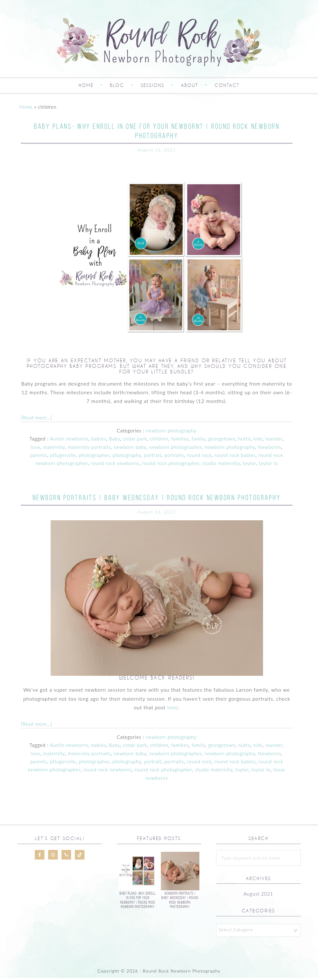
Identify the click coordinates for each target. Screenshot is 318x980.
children (159, 441)
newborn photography (171, 433)
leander (274, 441)
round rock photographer (171, 466)
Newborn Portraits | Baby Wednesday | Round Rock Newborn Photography (157, 500)
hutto (244, 441)
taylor (249, 466)
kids (258, 441)
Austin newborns (69, 441)
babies (99, 441)
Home (26, 109)
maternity (54, 449)
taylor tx (268, 466)
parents (39, 457)
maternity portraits (90, 449)
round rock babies (235, 457)
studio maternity (221, 466)
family (198, 441)
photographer (94, 457)
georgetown (222, 441)
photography (127, 457)
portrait (153, 457)
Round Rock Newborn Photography (159, 42)
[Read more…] (36, 420)
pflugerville (63, 457)
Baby (115, 441)
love (36, 449)
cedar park (135, 441)
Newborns (270, 449)
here (173, 709)
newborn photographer (176, 449)
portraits (174, 457)
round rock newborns (115, 466)
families (180, 441)
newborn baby (130, 449)
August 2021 (258, 896)
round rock (199, 457)
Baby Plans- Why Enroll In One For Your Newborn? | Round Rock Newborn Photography (138, 902)
